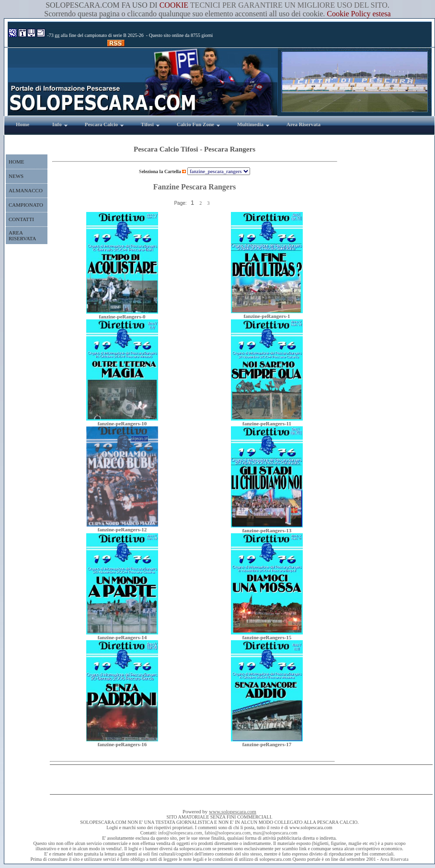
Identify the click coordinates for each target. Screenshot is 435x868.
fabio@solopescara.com (228, 833)
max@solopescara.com (275, 833)
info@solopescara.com (180, 833)
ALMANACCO (26, 190)
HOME (16, 162)
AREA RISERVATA (22, 235)
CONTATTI (21, 219)
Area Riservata (394, 859)
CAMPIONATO (26, 205)
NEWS (16, 176)
